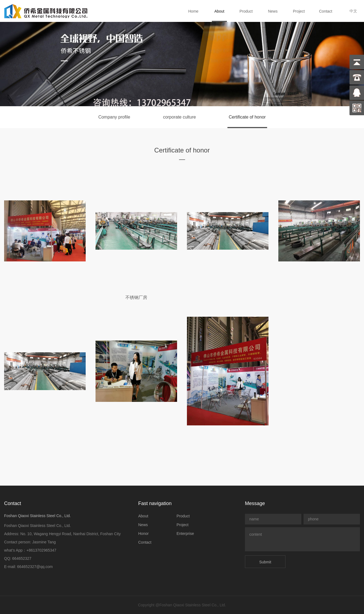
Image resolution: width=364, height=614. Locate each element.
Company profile (114, 117)
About (219, 11)
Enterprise (185, 534)
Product (246, 11)
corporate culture (180, 117)
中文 (353, 11)
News (273, 11)
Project (299, 11)
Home (193, 11)
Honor (143, 534)
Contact (326, 11)
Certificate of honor (247, 117)
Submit (265, 562)
